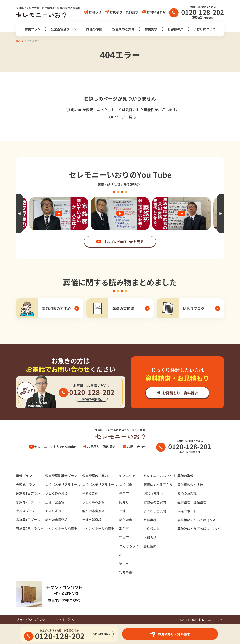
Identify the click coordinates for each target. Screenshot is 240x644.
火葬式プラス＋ (27, 511)
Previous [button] (19, 214)
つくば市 (126, 484)
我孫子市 (126, 572)
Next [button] (221, 214)
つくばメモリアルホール (63, 484)
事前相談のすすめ (190, 484)
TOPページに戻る (121, 117)
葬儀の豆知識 (187, 493)
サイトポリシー (67, 620)
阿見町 (124, 502)
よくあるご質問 (155, 511)
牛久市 (124, 493)
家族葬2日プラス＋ (30, 528)
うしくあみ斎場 (56, 493)
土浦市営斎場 (55, 502)
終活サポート (187, 511)
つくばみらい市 (130, 546)
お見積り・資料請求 (124, 12)
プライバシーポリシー (32, 620)
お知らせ (95, 12)
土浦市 (124, 511)
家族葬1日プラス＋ (30, 520)
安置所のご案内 (123, 29)
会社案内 (150, 546)
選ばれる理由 (153, 493)
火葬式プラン (26, 484)
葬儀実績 (151, 29)
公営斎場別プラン (63, 29)
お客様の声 (175, 29)
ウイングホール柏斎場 (61, 528)
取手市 (124, 528)
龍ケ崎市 (126, 520)
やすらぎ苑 (53, 511)
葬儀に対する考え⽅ (158, 484)
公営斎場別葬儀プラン (61, 476)
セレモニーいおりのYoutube (55, 447)
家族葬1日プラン (28, 493)
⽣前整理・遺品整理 (192, 502)
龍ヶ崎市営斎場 (56, 520)
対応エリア (127, 476)
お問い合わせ (156, 12)
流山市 (124, 564)
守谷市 (124, 537)
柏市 (122, 555)
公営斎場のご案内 (95, 476)
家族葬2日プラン (28, 502)
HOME (19, 40)
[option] (120, 214)
